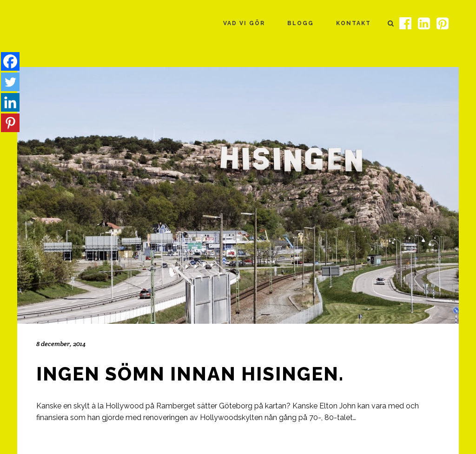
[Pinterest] (10, 123)
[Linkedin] (10, 102)
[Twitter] (10, 82)
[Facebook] (10, 61)
